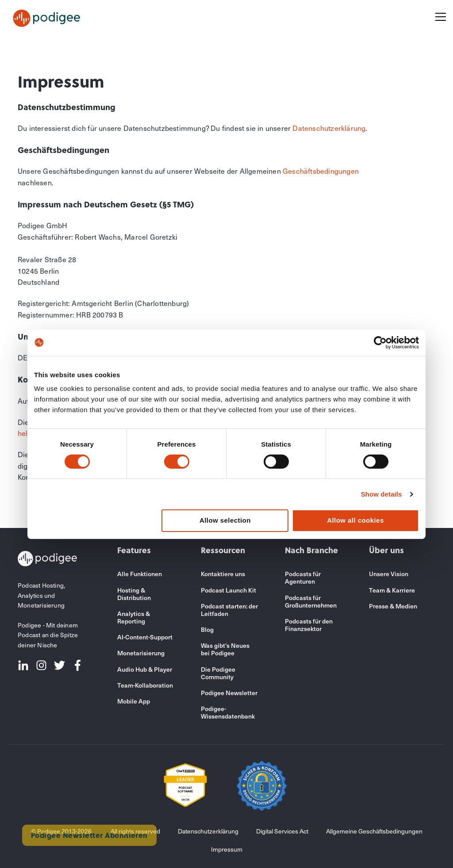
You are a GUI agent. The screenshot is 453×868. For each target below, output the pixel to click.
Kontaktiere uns (223, 574)
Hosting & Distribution (134, 594)
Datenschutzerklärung (329, 128)
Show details (382, 494)
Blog (207, 629)
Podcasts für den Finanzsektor (309, 625)
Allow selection (225, 520)
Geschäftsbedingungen (321, 171)
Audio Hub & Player (145, 669)
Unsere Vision (389, 574)
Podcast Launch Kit (228, 590)
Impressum (227, 849)
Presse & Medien (393, 606)
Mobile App (134, 701)
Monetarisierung (141, 653)
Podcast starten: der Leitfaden (229, 610)
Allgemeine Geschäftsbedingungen (374, 831)
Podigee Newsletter (229, 693)
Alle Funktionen (140, 574)
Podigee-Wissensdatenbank (228, 712)
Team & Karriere (392, 590)
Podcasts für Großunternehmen (311, 601)
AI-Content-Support (145, 637)
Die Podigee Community (218, 673)
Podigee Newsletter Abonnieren (89, 835)
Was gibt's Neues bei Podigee (225, 649)
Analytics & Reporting (134, 617)
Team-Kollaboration (145, 685)
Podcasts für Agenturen (303, 577)
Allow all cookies (355, 520)
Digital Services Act (282, 831)
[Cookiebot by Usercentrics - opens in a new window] (380, 342)
